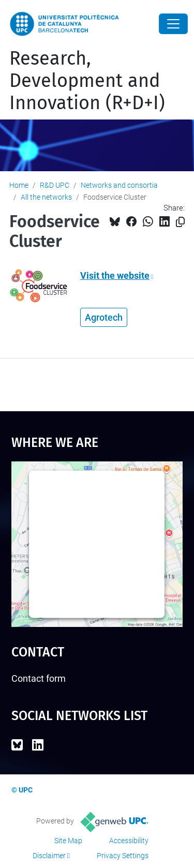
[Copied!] (180, 222)
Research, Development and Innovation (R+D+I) (87, 81)
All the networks (46, 197)
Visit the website (115, 275)
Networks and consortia (119, 185)
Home (19, 185)
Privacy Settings (123, 856)
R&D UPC (55, 185)
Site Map (68, 841)
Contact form (39, 678)
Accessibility (129, 841)
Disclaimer (49, 856)
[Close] (173, 24)
